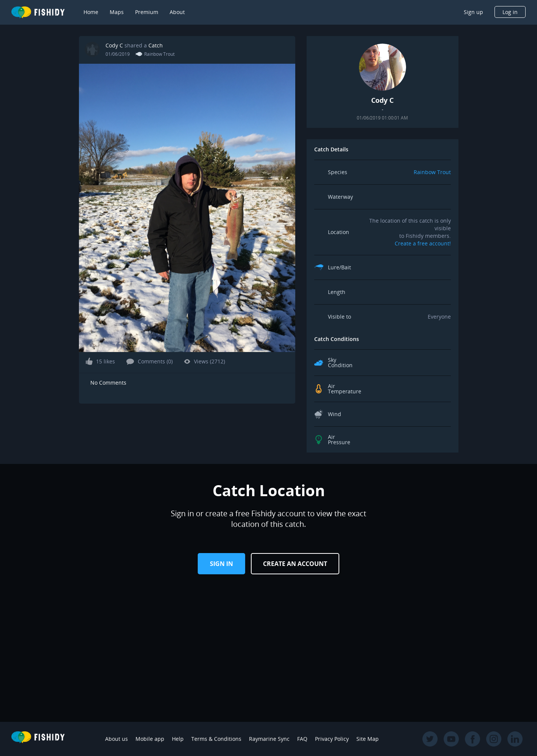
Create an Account (295, 564)
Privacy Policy (332, 739)
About (177, 12)
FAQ (302, 739)
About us (117, 739)
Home (91, 12)
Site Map (368, 739)
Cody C (114, 45)
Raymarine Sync (269, 739)
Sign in (221, 564)
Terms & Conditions (216, 739)
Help (178, 739)
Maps (117, 12)
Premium (147, 12)
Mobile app (150, 739)
